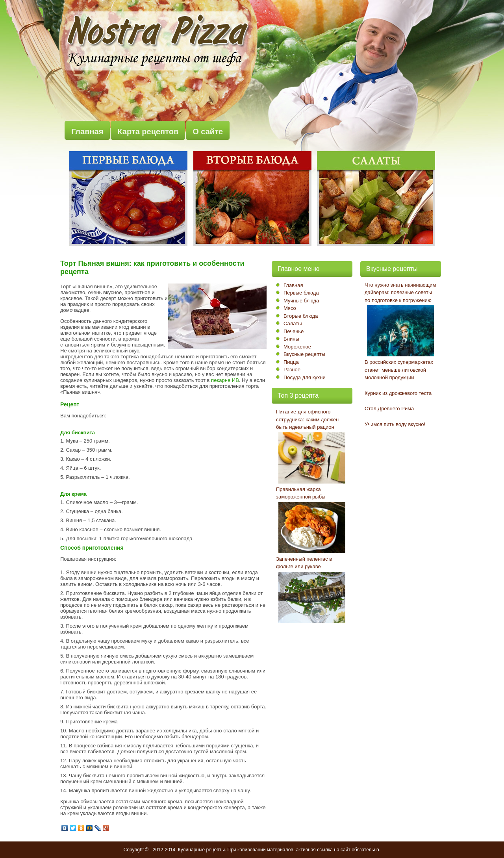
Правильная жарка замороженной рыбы (301, 493)
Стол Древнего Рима (389, 409)
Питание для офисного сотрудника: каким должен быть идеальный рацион (307, 419)
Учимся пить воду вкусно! (395, 424)
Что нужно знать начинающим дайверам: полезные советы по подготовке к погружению (400, 293)
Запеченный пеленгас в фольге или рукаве (304, 563)
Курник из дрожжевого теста (398, 393)
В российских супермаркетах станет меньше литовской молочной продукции (399, 370)
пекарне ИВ (225, 380)
